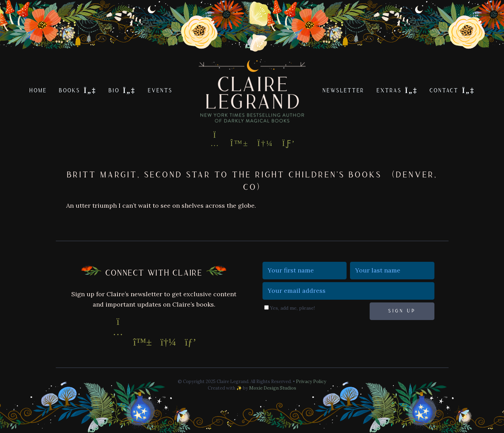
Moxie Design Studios (273, 388)
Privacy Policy (311, 382)
